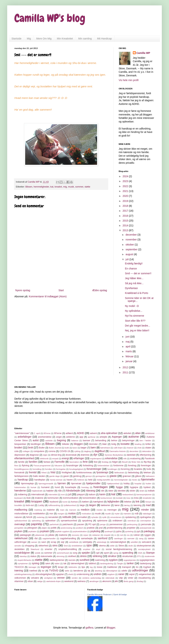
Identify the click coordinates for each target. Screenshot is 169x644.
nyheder (95, 517)
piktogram (32, 528)
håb (60, 491)
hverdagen (101, 487)
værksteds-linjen (53, 581)
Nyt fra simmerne (135, 316)
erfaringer (79, 458)
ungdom (111, 574)
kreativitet (147, 498)
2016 (126, 216)
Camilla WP (143, 53)
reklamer (96, 535)
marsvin (73, 510)
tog (91, 567)
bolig (114, 444)
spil (98, 553)
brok (31, 448)
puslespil (109, 531)
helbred (81, 480)
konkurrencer (106, 498)
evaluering (135, 459)
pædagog (149, 531)
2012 (126, 367)
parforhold (54, 524)
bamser (86, 440)
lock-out (30, 505)
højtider (50, 491)
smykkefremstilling (68, 549)
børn (93, 448)
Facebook (150, 459)
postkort (79, 528)
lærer (117, 505)
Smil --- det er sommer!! (138, 273)
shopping (30, 546)
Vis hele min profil (129, 80)
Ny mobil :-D (132, 306)
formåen (49, 469)
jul (70, 494)
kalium (92, 495)
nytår (104, 517)
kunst (65, 502)
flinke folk (136, 462)
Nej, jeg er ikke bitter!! (137, 330)
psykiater (32, 531)
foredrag (132, 466)
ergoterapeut (96, 459)
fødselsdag (134, 473)
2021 (126, 191)
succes (72, 560)
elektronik (44, 459)
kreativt (58, 187)
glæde (113, 476)
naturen (18, 517)
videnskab (110, 578)
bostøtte (125, 444)
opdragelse (146, 517)
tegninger (46, 567)
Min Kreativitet (65, 39)
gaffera (89, 628)
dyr (95, 455)
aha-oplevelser (109, 433)
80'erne (47, 433)
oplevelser (50, 521)
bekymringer (128, 440)
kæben (85, 502)
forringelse (61, 469)
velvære (35, 578)
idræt (142, 491)
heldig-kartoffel (103, 480)
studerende (150, 556)
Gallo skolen (39, 476)
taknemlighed (78, 563)
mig (65, 187)
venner (61, 578)
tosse (100, 567)
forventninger (94, 469)
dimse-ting (56, 455)
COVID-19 (65, 451)
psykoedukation (80, 531)
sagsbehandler (49, 538)
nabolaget (147, 514)
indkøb (151, 491)
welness (82, 581)
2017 (126, 211)
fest (96, 462)
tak (65, 563)
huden (148, 484)
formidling (37, 469)
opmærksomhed (69, 521)
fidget (115, 462)
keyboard (19, 498)
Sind (66, 546)
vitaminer (19, 581)
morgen (61, 514)
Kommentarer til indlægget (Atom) (48, 296)
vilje (121, 578)
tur (43, 571)
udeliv (124, 571)
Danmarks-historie (118, 451)
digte (45, 455)
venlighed (48, 578)
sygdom (113, 560)
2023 (126, 181)
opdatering (131, 517)
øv (117, 581)
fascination (74, 462)
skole (131, 546)
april (128, 346)
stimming (60, 556)
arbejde (103, 437)
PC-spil (92, 524)
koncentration (89, 498)
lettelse (128, 502)
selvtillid (134, 542)
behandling (101, 440)
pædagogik (25, 535)
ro (115, 535)
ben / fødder (145, 440)
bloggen (78, 444)
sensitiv (18, 546)
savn (44, 542)
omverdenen (116, 517)
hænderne (20, 491)
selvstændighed (118, 542)
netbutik (67, 517)
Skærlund (35, 549)
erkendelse (111, 458)
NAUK (29, 517)
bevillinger (36, 444)
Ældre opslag (100, 290)
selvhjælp (87, 542)
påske (51, 535)
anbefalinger (25, 437)
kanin (102, 494)
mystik (108, 514)
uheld (71, 574)
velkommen (20, 578)
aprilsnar (92, 437)
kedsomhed (128, 495)
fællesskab (119, 473)
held (90, 480)
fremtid (33, 472)
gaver (66, 476)
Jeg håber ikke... (134, 278)
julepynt (81, 495)
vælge (40, 581)
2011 (126, 372)
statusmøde (46, 556)
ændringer (94, 581)
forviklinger (112, 469)
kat (52, 187)
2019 (126, 201)
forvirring (125, 469)
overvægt (20, 524)
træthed (33, 571)
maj (128, 342)
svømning (100, 560)
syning (35, 563)
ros (128, 535)
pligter (44, 528)
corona (52, 451)
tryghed (147, 567)
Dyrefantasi (131, 288)
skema (102, 546)
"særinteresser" (22, 433)
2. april (37, 433)
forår (149, 469)
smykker (87, 549)
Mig (29, 39)
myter (117, 514)
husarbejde (71, 487)
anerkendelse (45, 437)
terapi (61, 567)
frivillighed (67, 473)
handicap (23, 480)
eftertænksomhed (24, 458)
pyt (139, 531)
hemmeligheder (41, 187)
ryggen (148, 535)
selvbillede (74, 542)
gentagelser (101, 476)
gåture (138, 476)
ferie (85, 462)
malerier (51, 510)
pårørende (40, 535)
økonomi (107, 581)
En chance (131, 269)
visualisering (144, 578)
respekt (107, 535)
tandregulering (107, 563)
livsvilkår (18, 505)
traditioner (112, 567)
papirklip (37, 524)
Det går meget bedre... (138, 326)
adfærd (69, 433)
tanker (130, 563)
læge (82, 505)
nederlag (41, 517)
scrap (53, 542)
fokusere (58, 466)
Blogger (111, 628)
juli (127, 259)
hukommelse (20, 487)
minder (145, 510)
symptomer (23, 563)
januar (129, 361)
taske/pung (146, 563)
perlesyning (132, 524)
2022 (126, 186)
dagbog (87, 451)
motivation (86, 514)
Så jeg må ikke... (134, 283)
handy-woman (56, 480)
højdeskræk (37, 491)
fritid (53, 472)
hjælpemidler (93, 483)
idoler (132, 491)
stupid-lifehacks (24, 560)
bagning (61, 440)
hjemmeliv (148, 479)
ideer (111, 491)
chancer (130, 448)
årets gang (128, 581)
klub (29, 498)
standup (23, 556)
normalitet (82, 517)
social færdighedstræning (119, 549)
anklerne (70, 437)
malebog (38, 510)
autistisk (49, 440)
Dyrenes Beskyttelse (114, 455)
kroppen (37, 501)
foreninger (146, 466)
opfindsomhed (21, 521)
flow (16, 466)
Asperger (117, 437)
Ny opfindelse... (134, 311)
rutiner (137, 535)
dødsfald (131, 455)
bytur (75, 448)
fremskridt (19, 473)
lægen (93, 505)
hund (57, 487)
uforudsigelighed (44, 574)
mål (136, 514)
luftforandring (54, 505)
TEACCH (19, 567)
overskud (132, 521)
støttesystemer (57, 560)
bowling (138, 444)
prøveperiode (146, 528)
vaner (121, 574)
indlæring (22, 495)
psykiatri (44, 531)
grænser (127, 476)
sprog (116, 553)
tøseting (98, 571)
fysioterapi (102, 472)
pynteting (129, 531)
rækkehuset (21, 538)
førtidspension (21, 476)
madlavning (21, 510)
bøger (84, 448)
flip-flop (148, 462)
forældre (138, 469)
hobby (127, 484)
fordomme (118, 466)
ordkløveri (117, 521)
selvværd (146, 542)
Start (61, 290)
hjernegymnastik (46, 484)
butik (67, 448)
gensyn (89, 476)
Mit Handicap (104, 39)
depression (20, 455)
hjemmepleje (27, 484)
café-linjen (118, 448)
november (131, 240)
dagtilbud (100, 451)
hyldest (147, 487)
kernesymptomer (144, 495)
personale (146, 524)
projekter (131, 528)
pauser (81, 524)
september (132, 249)
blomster (93, 444)
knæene (39, 498)
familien (33, 462)
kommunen (53, 498)
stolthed (72, 556)
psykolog (95, 531)
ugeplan (60, 574)
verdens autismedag (92, 578)
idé (103, 491)
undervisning (83, 574)
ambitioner (150, 433)
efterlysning (145, 455)
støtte (87, 187)
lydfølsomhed (70, 505)
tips (83, 567)
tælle (67, 571)
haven (70, 480)
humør (33, 487)
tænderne (78, 571)
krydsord (54, 502)
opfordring (36, 521)
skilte (112, 546)
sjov (89, 545)
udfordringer (140, 570)
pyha (119, 531)
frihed (44, 473)
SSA (140, 553)
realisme (63, 535)
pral (101, 528)
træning (19, 571)
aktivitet (127, 433)
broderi (18, 448)
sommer (79, 187)
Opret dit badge (120, 594)
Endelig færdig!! (134, 263)
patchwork (68, 524)
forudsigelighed (76, 469)
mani (62, 510)
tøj (89, 571)
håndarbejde (73, 491)
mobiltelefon (39, 514)
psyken (18, 531)
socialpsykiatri (144, 549)
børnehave (105, 448)
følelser (147, 473)
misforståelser (21, 514)
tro (137, 567)
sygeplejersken (147, 560)
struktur (112, 556)
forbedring (88, 466)
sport (106, 553)
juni (128, 337)
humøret (45, 487)
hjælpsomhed (113, 484)
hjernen (62, 483)
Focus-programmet (42, 466)
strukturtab (128, 556)
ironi (63, 495)
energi (65, 458)
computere (39, 451)
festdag (105, 462)
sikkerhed (43, 546)
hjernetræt (76, 484)
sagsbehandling (68, 538)
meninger (112, 510)
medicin (85, 510)
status (33, 556)
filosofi (125, 462)
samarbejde (87, 538)
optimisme (102, 521)
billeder (66, 444)
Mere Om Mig (44, 39)
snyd (98, 549)
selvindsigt (101, 542)
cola (16, 451)
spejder (86, 553)
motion (72, 513)
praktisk (91, 528)
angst (59, 437)
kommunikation (71, 498)
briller (148, 444)
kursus (74, 502)
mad (148, 505)
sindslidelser (77, 546)
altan (138, 433)
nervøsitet (53, 517)
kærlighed (98, 502)
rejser (86, 535)
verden (75, 578)
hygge (119, 487)
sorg (75, 553)
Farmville (60, 462)
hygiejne (134, 487)
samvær (131, 538)
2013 (126, 230)
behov (114, 440)
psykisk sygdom (62, 531)
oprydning (87, 521)
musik (71, 187)
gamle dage (55, 476)
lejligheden (113, 502)
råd (36, 538)
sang (141, 538)
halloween (150, 476)
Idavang (91, 491)
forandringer (72, 466)
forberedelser (103, 466)
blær (105, 444)
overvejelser (146, 521)
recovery (76, 535)
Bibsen (29, 187)
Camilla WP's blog (50, 18)
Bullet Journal (55, 448)
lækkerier (106, 505)
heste (135, 480)
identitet (122, 491)
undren (97, 574)
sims (55, 545)
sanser (34, 542)
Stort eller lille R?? (135, 321)
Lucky (41, 505)
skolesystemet (144, 546)
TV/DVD (54, 571)
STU (139, 556)
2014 (126, 225)
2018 (126, 206)
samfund (102, 538)
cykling (77, 451)
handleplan (40, 480)
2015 (126, 221)
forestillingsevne (22, 469)
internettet (53, 495)
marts (129, 351)
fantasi (47, 462)
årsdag (140, 581)
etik (125, 459)
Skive (121, 546)
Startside (16, 39)
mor (51, 514)
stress (83, 556)
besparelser (20, 444)
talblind (92, 563)
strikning (97, 556)
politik (54, 528)
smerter (49, 549)
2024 (126, 176)
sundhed (84, 560)
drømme (85, 455)
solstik (37, 553)
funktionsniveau (84, 473)
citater (148, 448)
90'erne (58, 433)
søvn (48, 563)
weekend (69, 581)
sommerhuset (63, 553)
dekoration (147, 451)
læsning (138, 505)
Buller (42, 448)
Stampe (150, 553)
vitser (30, 581)
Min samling (85, 39)
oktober (130, 245)
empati (55, 459)
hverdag (85, 487)
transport (127, 567)
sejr (63, 542)
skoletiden (20, 549)
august (130, 254)
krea (136, 498)
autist (36, 440)
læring (127, 505)
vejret (132, 574)
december (131, 235)
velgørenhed (145, 574)
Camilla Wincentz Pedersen (100, 594)
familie (21, 462)
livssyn (149, 502)
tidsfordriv (73, 567)
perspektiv (19, 528)
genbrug (77, 476)
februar (130, 356)
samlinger (119, 538)
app (81, 437)
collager (26, 451)
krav (128, 498)
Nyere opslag (23, 290)
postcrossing (66, 528)
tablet (57, 563)
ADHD (81, 433)
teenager (33, 567)
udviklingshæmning (23, 574)
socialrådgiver (22, 553)
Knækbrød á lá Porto (137, 293)
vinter (131, 578)
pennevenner (116, 524)
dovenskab (71, 455)
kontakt (119, 498)
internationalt (38, 495)
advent (93, 433)
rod (121, 535)
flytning (26, 466)
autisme (134, 437)
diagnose (34, 455)
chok (139, 448)
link (137, 502)
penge (103, 524)
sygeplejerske (130, 560)
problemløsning (115, 528)
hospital (138, 484)
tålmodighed (112, 571)
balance (75, 440)
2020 (126, 196)
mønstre (127, 514)
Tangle (120, 563)
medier (100, 510)
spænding (128, 553)
